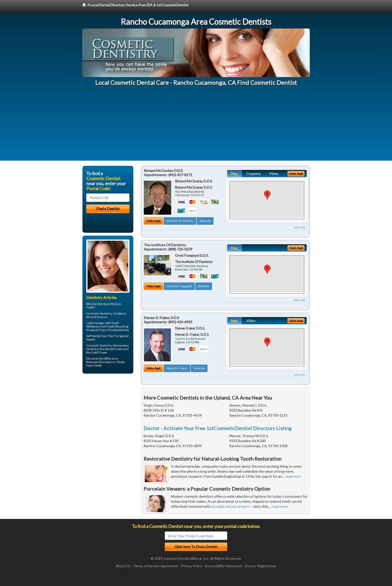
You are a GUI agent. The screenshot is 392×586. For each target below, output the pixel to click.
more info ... (300, 227)
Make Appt (153, 221)
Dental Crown (114, 349)
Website (205, 221)
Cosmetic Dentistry (99, 313)
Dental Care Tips (103, 336)
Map (234, 174)
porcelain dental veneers (230, 506)
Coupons (253, 174)
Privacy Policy (192, 566)
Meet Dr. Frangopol (179, 286)
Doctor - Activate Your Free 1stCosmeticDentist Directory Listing (217, 428)
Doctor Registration (261, 566)
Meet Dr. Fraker (177, 368)
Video (274, 174)
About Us (123, 566)
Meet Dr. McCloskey (180, 221)
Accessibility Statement (224, 566)
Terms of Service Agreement (156, 566)
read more (293, 476)
